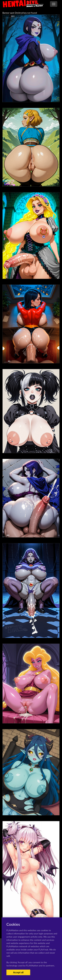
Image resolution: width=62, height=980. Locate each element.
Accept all (18, 972)
